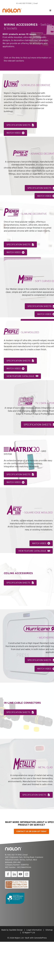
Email (36, 3)
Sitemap (49, 930)
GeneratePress (40, 938)
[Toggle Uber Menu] (50, 10)
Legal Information (34, 930)
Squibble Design (16, 930)
